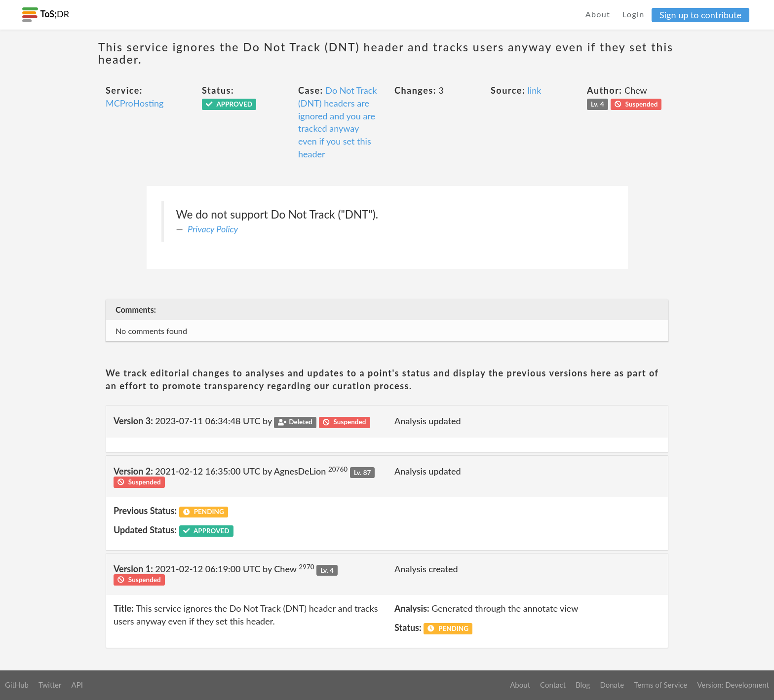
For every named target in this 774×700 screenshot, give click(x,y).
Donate (612, 685)
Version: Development (733, 685)
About (598, 14)
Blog (583, 685)
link (535, 90)
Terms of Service (660, 685)
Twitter (50, 685)
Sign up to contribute (700, 15)
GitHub (17, 685)
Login (634, 14)
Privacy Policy (213, 229)
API (77, 685)
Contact (553, 685)
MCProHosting (135, 103)
